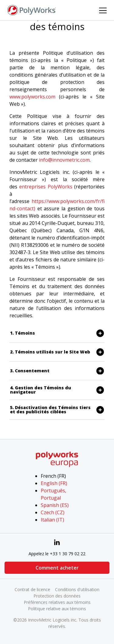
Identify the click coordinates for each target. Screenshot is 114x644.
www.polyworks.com (32, 97)
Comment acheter (57, 568)
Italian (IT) (52, 520)
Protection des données (57, 596)
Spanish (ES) (55, 505)
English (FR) (54, 483)
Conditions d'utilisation (77, 589)
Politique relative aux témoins (57, 609)
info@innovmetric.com (64, 160)
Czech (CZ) (53, 512)
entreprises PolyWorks (46, 187)
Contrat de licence (32, 589)
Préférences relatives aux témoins (57, 602)
